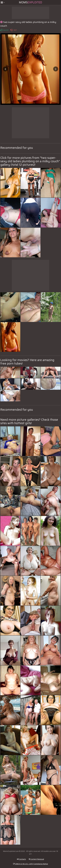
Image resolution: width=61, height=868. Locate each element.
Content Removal (36, 859)
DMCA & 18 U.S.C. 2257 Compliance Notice (30, 864)
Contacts (21, 859)
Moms (30, 2)
